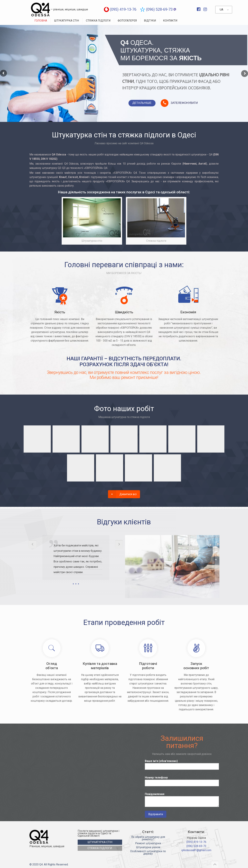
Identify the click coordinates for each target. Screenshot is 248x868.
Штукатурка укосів (148, 848)
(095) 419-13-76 (123, 9)
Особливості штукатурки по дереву (148, 853)
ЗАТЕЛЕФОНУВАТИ (184, 103)
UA (221, 10)
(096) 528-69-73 (159, 9)
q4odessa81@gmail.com (196, 850)
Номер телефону (182, 781)
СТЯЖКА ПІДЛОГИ (100, 848)
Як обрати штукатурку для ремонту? (148, 838)
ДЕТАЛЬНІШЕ (142, 103)
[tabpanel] (76, 561)
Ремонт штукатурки (148, 844)
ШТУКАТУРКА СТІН (100, 842)
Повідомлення (182, 800)
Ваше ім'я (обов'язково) (182, 765)
